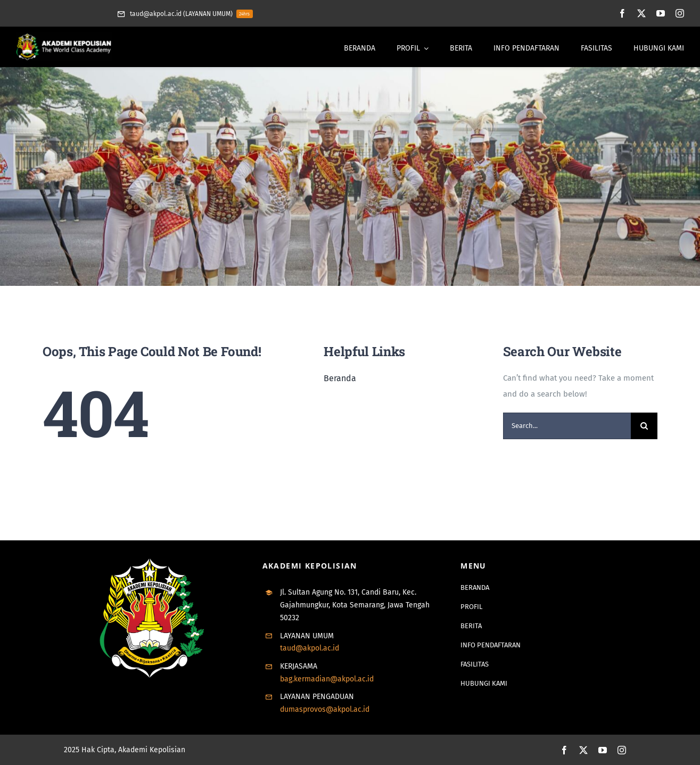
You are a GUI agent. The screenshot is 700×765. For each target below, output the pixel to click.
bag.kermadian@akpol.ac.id (327, 679)
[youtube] (661, 13)
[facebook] (622, 13)
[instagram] (680, 13)
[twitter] (641, 13)
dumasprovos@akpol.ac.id (325, 709)
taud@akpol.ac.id (310, 648)
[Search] (644, 426)
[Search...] (567, 426)
